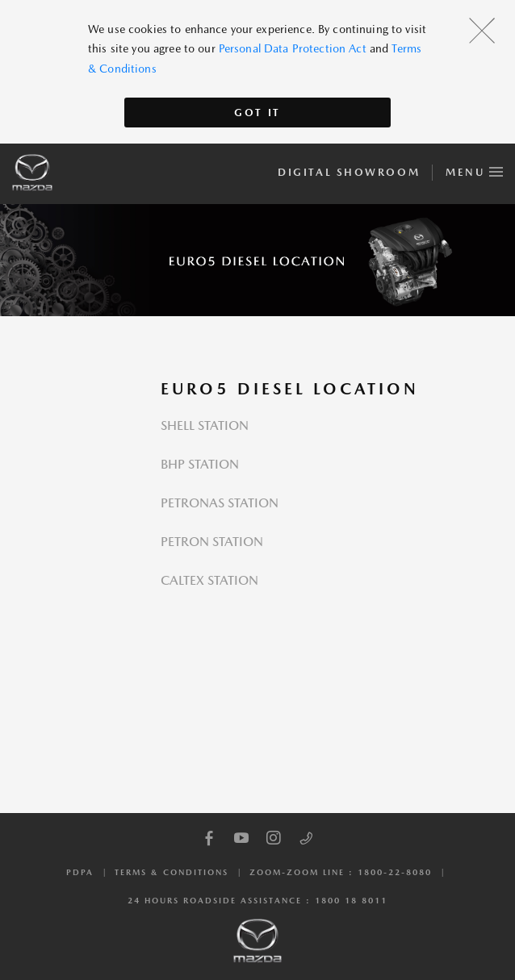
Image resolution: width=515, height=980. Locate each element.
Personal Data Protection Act (293, 48)
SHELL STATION (205, 425)
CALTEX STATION (209, 580)
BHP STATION (200, 464)
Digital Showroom (349, 172)
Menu (474, 169)
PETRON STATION (212, 542)
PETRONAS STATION (220, 503)
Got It (257, 113)
